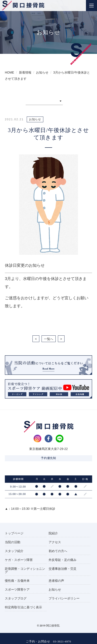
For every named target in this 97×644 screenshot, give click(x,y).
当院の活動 (13, 542)
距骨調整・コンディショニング (25, 570)
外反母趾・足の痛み (63, 560)
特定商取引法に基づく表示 (23, 607)
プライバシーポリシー (64, 598)
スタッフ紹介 (14, 551)
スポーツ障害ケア (17, 590)
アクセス (55, 542)
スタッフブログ (16, 598)
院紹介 (53, 533)
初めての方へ (58, 551)
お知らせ (55, 590)
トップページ (14, 533)
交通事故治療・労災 (63, 569)
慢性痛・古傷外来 (17, 581)
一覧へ (49, 339)
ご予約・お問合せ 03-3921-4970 (48, 641)
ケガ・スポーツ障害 (19, 560)
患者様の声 (56, 581)
